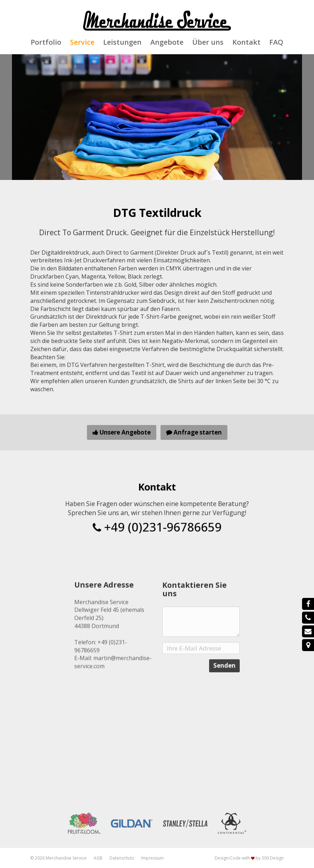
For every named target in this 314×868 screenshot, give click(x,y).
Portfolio (46, 42)
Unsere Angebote (122, 432)
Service (82, 42)
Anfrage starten (194, 432)
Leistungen (122, 42)
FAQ (276, 42)
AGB (98, 858)
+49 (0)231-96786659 (157, 523)
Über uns (208, 42)
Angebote (167, 42)
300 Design (273, 858)
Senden (224, 695)
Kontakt (246, 42)
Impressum (152, 858)
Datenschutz (122, 858)
